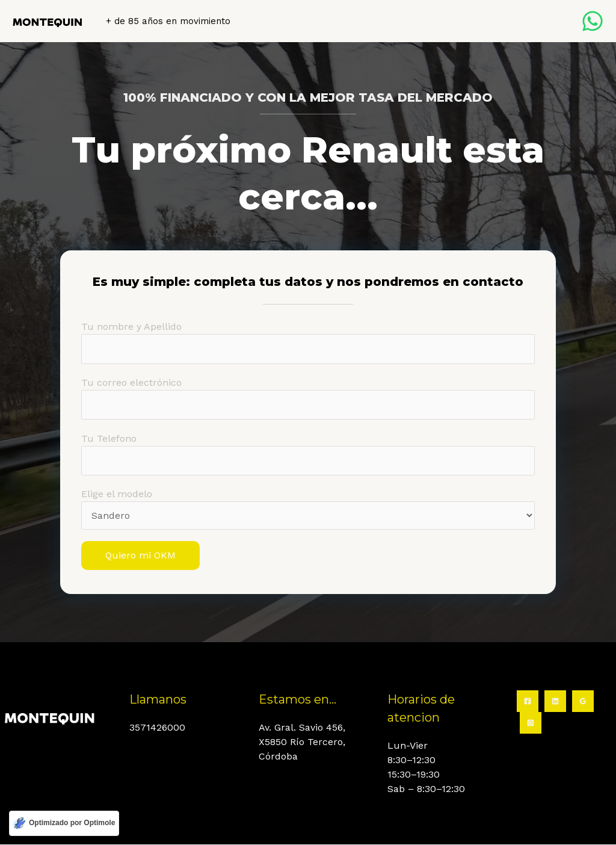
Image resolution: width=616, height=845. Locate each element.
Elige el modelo (308, 510)
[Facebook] (528, 702)
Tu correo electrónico (308, 398)
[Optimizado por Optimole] (64, 823)
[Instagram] (531, 723)
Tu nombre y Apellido (308, 342)
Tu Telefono (308, 454)
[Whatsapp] (593, 21)
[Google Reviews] (583, 702)
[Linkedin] (555, 702)
